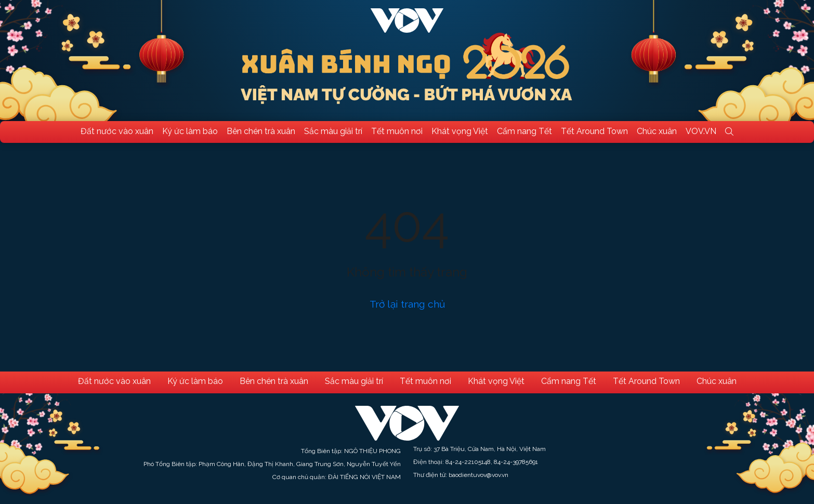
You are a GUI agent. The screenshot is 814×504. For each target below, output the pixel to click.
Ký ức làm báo (190, 131)
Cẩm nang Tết (524, 131)
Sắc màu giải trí (333, 131)
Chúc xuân (657, 131)
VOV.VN (701, 131)
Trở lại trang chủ (407, 304)
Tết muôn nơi (397, 131)
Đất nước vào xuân (117, 131)
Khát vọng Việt (460, 131)
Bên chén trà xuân (261, 131)
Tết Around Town (594, 131)
